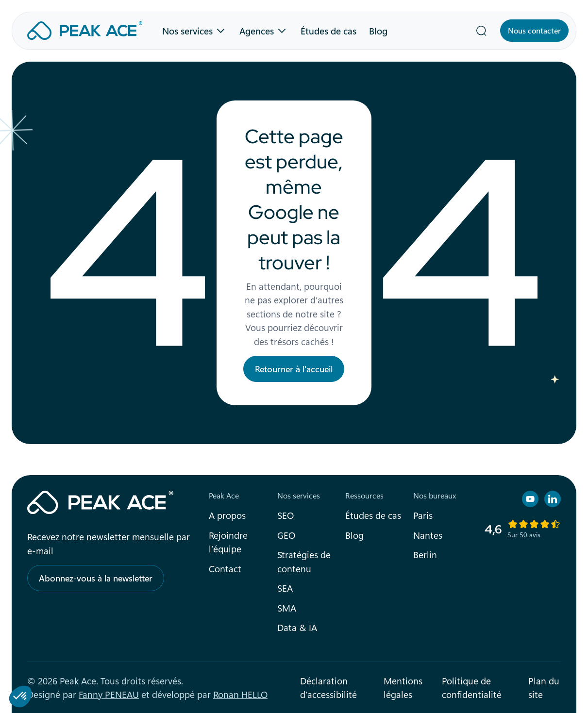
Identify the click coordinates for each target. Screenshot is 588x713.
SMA (287, 608)
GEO (286, 535)
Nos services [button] (187, 31)
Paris (423, 515)
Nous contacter (534, 30)
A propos (227, 515)
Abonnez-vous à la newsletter (96, 578)
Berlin (425, 554)
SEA (285, 588)
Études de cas (328, 31)
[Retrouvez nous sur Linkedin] (553, 499)
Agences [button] (257, 31)
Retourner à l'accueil (294, 369)
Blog (378, 31)
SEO (286, 515)
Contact (225, 568)
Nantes (428, 535)
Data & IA (297, 627)
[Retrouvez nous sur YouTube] (530, 499)
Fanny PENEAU (109, 694)
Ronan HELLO (240, 694)
